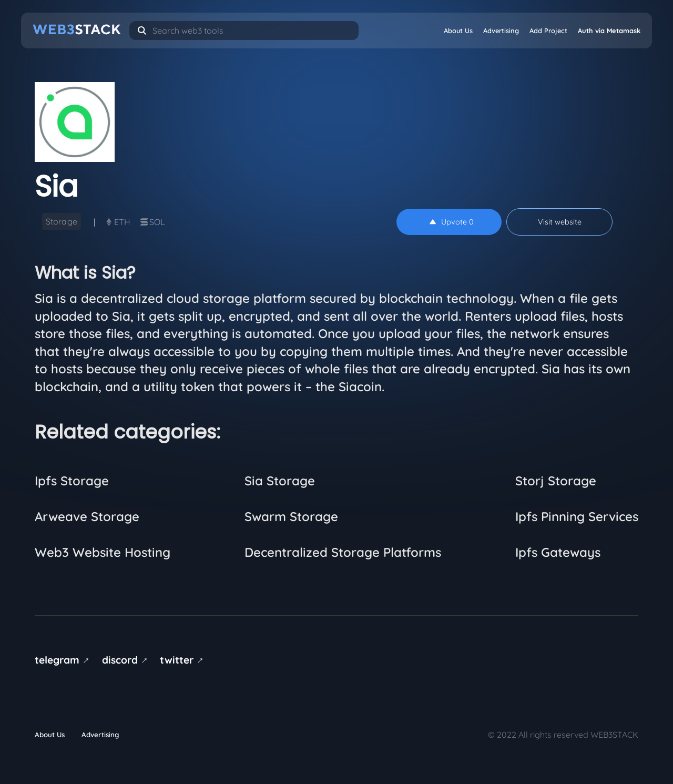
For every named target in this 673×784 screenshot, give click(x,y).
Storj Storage (556, 481)
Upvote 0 (452, 222)
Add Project (548, 30)
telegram (64, 660)
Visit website (560, 222)
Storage (62, 221)
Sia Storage (280, 481)
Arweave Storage (87, 516)
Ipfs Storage (72, 481)
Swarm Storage (291, 516)
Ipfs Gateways (558, 552)
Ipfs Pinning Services (577, 516)
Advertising (501, 30)
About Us (458, 30)
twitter (183, 660)
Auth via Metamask (609, 30)
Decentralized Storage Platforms (343, 552)
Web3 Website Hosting (103, 552)
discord (127, 660)
